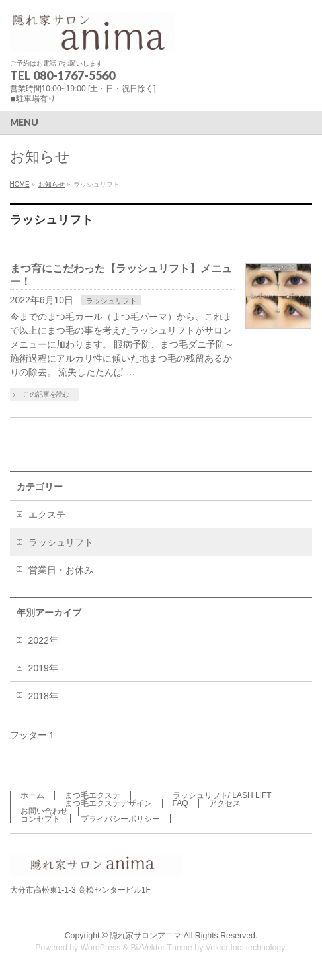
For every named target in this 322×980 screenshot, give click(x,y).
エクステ (47, 514)
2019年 (43, 668)
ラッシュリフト (111, 301)
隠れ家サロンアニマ (145, 936)
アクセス (225, 803)
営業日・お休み (61, 570)
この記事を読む (46, 394)
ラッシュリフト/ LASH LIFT (222, 795)
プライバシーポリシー (120, 819)
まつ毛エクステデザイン (108, 803)
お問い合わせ (44, 811)
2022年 (43, 640)
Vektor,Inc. (225, 948)
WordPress (101, 948)
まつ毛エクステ (93, 795)
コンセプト (40, 819)
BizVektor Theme (161, 948)
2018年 (43, 696)
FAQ (181, 803)
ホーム (32, 795)
